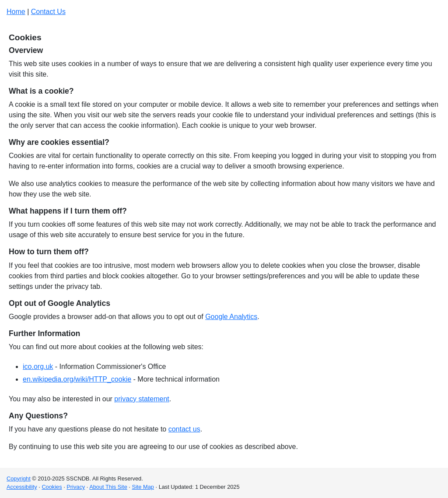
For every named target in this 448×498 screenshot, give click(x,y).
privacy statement (142, 399)
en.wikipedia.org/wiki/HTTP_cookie (77, 379)
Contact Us (48, 12)
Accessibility (22, 487)
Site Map (143, 487)
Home (16, 12)
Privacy (76, 487)
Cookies (52, 487)
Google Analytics (231, 317)
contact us (184, 429)
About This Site (108, 487)
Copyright (19, 479)
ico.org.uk (38, 366)
